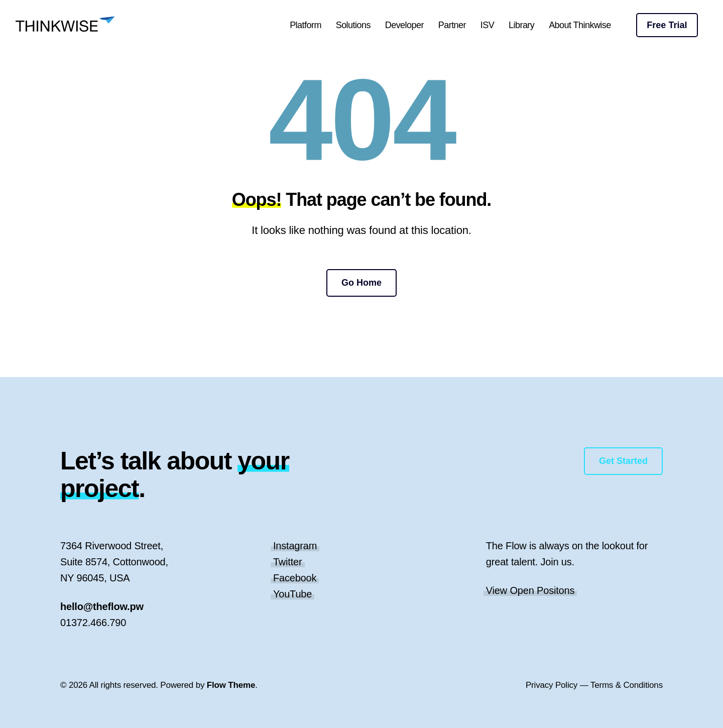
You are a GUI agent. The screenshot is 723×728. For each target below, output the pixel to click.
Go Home (361, 283)
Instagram (295, 546)
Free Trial (667, 25)
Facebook (295, 578)
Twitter (288, 562)
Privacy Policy (552, 685)
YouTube (292, 594)
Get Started (623, 461)
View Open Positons (530, 590)
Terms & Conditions (627, 685)
